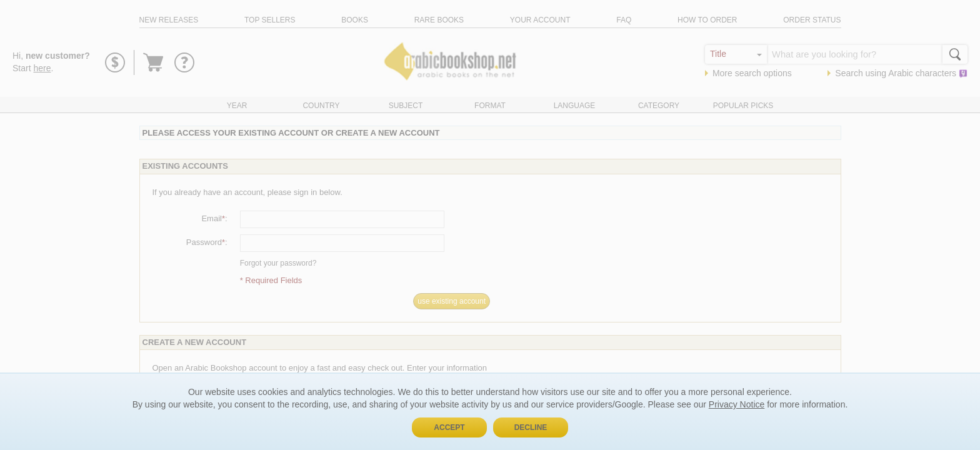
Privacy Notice (737, 404)
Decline (531, 427)
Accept (449, 427)
